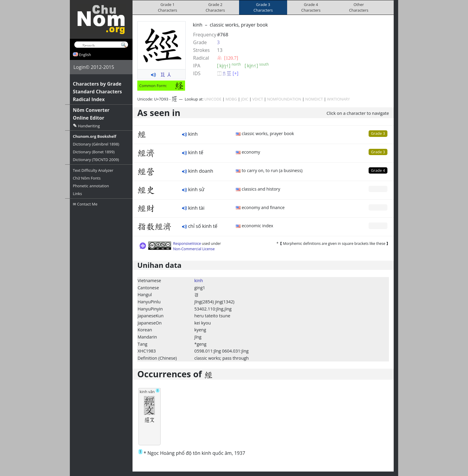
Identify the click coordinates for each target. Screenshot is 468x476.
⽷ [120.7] (228, 58)
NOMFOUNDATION (284, 99)
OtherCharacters (359, 7)
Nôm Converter (91, 110)
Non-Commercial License (194, 249)
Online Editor (88, 118)
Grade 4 (378, 170)
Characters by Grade (97, 84)
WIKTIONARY (339, 99)
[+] (235, 73)
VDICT (258, 99)
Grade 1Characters (168, 7)
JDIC (245, 99)
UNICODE (213, 99)
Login (80, 67)
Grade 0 (378, 189)
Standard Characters (97, 92)
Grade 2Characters (215, 7)
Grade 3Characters (263, 7)
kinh (199, 280)
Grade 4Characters (311, 7)
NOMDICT (314, 99)
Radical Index (89, 99)
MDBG (231, 99)
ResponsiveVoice (187, 244)
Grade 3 (378, 133)
